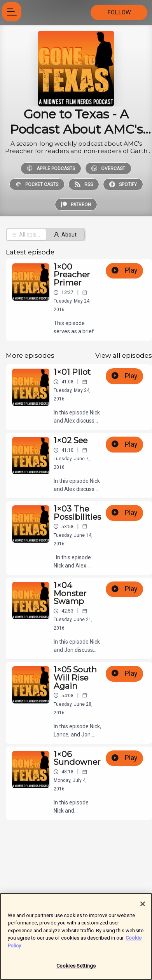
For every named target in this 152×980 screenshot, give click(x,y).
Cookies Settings (76, 970)
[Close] (143, 908)
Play (124, 270)
